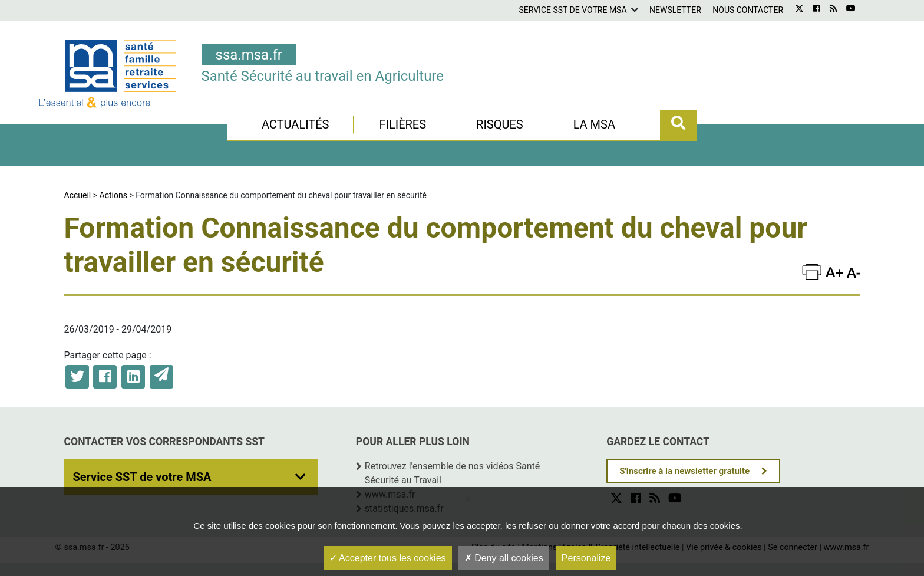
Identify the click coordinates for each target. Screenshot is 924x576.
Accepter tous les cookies (388, 558)
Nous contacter (748, 10)
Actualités (296, 124)
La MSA (594, 124)
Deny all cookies (504, 558)
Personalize (586, 558)
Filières (402, 124)
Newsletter (675, 10)
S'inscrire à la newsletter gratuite (684, 471)
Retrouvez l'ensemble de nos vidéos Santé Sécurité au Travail (452, 473)
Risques (500, 124)
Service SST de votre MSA (572, 10)
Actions (113, 195)
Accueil (78, 195)
